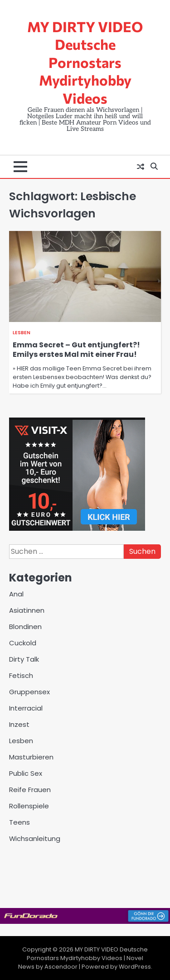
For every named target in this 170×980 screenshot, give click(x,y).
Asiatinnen (27, 610)
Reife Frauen (30, 790)
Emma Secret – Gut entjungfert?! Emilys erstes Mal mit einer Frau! (76, 350)
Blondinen (25, 627)
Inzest (19, 724)
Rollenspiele (29, 806)
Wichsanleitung (35, 838)
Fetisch (21, 675)
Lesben (22, 333)
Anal (16, 594)
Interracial (26, 708)
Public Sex (26, 773)
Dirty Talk (24, 659)
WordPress (135, 967)
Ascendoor (61, 967)
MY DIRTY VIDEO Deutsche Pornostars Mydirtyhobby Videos (85, 62)
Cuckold (23, 643)
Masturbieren (31, 757)
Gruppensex (29, 692)
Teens (19, 822)
